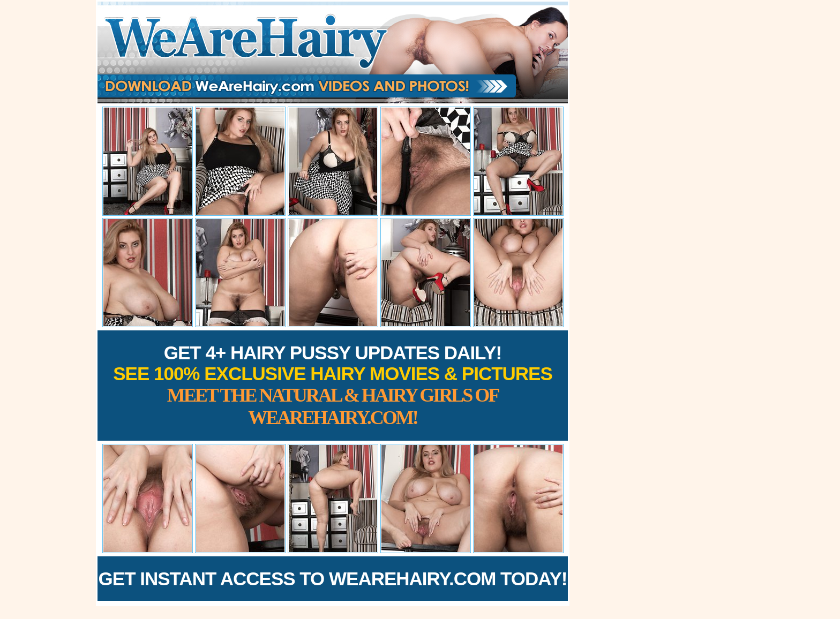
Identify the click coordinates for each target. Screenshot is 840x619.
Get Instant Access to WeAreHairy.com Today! (333, 579)
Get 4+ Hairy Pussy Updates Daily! (333, 385)
